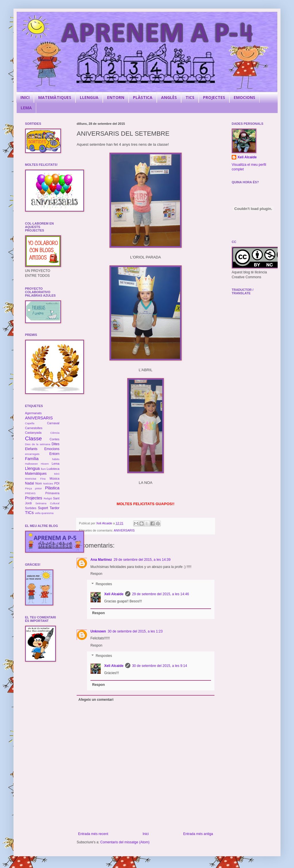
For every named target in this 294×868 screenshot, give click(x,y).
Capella (30, 423)
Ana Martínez (101, 560)
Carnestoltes (34, 428)
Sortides (31, 508)
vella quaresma (44, 513)
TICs (29, 513)
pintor (38, 488)
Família (32, 459)
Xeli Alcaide (114, 594)
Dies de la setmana (38, 444)
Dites (56, 444)
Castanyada (33, 433)
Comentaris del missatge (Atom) (125, 842)
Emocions (52, 449)
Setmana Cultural (47, 503)
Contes (55, 439)
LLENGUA (89, 97)
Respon (96, 574)
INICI (25, 97)
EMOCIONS (244, 97)
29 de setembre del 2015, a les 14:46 (160, 594)
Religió (48, 498)
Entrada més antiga (198, 834)
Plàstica (52, 488)
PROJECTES (214, 97)
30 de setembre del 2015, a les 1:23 (135, 631)
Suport (43, 508)
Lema (56, 464)
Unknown (98, 631)
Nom (39, 483)
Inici (146, 834)
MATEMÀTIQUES (55, 97)
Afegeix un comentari (96, 700)
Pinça (28, 488)
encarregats (32, 454)
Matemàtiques (36, 474)
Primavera (52, 493)
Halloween (31, 464)
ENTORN (116, 97)
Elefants (31, 449)
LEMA (26, 108)
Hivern (45, 464)
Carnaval (53, 423)
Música (55, 478)
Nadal (29, 483)
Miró (57, 474)
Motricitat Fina (35, 479)
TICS (190, 97)
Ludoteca (53, 469)
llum (43, 469)
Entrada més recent (93, 834)
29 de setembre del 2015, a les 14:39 (142, 560)
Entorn (54, 454)
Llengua (32, 468)
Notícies (48, 483)
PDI (57, 483)
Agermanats (33, 413)
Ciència (55, 433)
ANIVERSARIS (124, 530)
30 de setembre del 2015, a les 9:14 (159, 666)
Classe (33, 438)
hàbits (56, 459)
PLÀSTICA (143, 97)
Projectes (34, 498)
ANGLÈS (169, 97)
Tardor (55, 508)
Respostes (104, 584)
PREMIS (30, 493)
